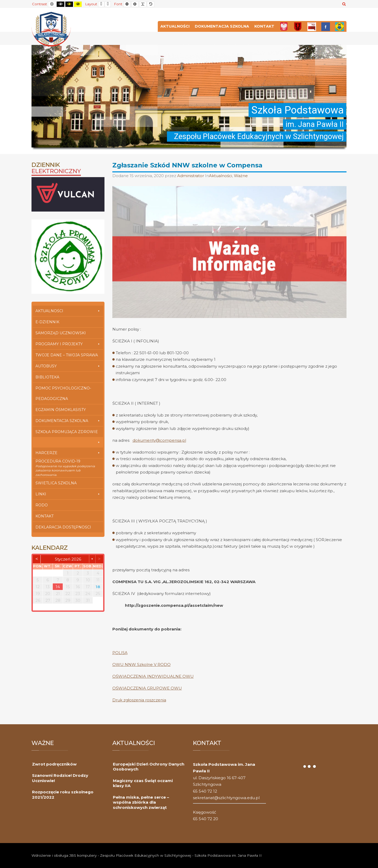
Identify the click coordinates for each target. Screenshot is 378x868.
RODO (42, 505)
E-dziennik (47, 322)
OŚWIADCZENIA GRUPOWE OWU (147, 688)
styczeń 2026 (68, 559)
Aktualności (175, 26)
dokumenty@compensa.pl (159, 440)
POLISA (120, 653)
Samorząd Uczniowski (61, 333)
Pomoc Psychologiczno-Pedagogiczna (63, 393)
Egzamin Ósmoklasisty (61, 410)
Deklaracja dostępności (63, 527)
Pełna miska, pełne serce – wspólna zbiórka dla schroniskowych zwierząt (141, 802)
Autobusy (68, 366)
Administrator (191, 176)
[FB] (326, 26)
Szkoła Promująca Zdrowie (68, 433)
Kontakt (264, 26)
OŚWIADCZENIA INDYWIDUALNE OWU (153, 676)
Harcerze (68, 453)
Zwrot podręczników (54, 764)
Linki (68, 494)
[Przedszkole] (340, 26)
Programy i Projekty (68, 344)
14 (58, 587)
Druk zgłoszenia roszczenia (139, 700)
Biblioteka (47, 377)
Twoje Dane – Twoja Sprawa (67, 355)
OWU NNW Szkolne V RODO (141, 664)
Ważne (241, 176)
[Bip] (312, 26)
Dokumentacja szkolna (222, 26)
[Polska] (284, 26)
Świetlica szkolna (56, 483)
